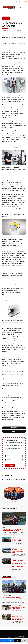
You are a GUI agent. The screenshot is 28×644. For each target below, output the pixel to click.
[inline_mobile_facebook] (4, 640)
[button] (26, 7)
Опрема (6, 18)
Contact (24, 637)
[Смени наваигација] (4, 634)
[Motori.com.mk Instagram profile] (19, 1)
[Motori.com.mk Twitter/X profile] (18, 1)
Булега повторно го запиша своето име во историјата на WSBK (13, 530)
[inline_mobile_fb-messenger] (11, 640)
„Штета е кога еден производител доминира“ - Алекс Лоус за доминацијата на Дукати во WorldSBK (19, 564)
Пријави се (10, 465)
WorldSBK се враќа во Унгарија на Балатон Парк (18, 551)
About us (19, 637)
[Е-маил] (14, 460)
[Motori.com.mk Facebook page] (16, 1)
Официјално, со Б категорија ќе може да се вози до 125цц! (18, 618)
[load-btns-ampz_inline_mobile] (24, 640)
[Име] (14, 456)
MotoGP (15, 538)
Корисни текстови (7, 596)
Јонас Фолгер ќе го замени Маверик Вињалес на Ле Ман (18, 541)
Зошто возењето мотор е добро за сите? (19, 608)
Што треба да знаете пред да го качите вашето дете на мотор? (12, 598)
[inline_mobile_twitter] (18, 640)
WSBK (4, 528)
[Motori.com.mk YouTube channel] (21, 1)
